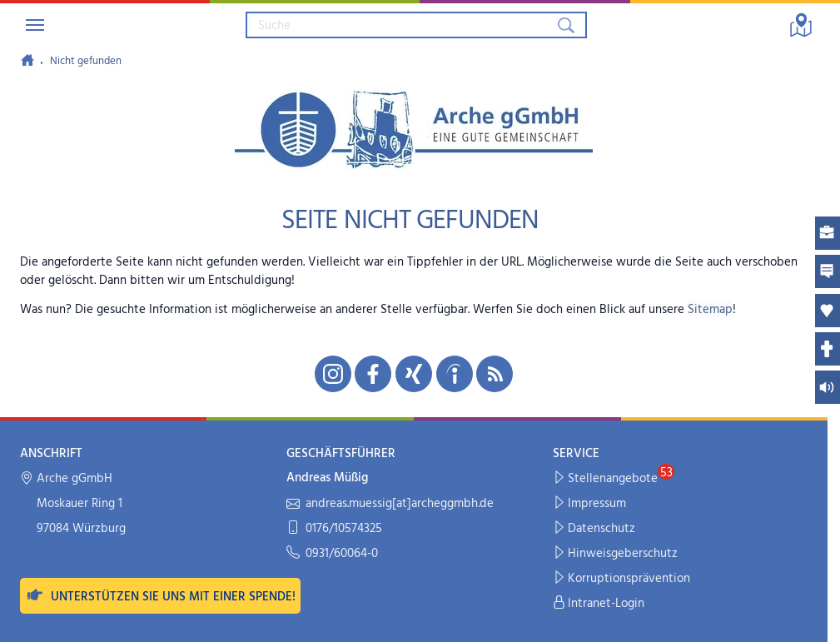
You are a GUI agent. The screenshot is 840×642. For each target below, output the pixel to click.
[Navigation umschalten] (35, 25)
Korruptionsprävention (622, 579)
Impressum (590, 504)
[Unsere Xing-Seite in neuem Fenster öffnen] (414, 374)
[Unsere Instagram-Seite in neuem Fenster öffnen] (333, 374)
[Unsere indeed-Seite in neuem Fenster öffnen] (455, 374)
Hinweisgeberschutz (616, 554)
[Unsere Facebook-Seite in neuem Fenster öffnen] (373, 374)
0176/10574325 (334, 529)
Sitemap (710, 310)
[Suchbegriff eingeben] (400, 25)
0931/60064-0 (332, 554)
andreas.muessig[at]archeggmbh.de (390, 504)
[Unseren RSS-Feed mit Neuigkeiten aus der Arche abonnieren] (495, 374)
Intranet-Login (599, 604)
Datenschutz (594, 529)
